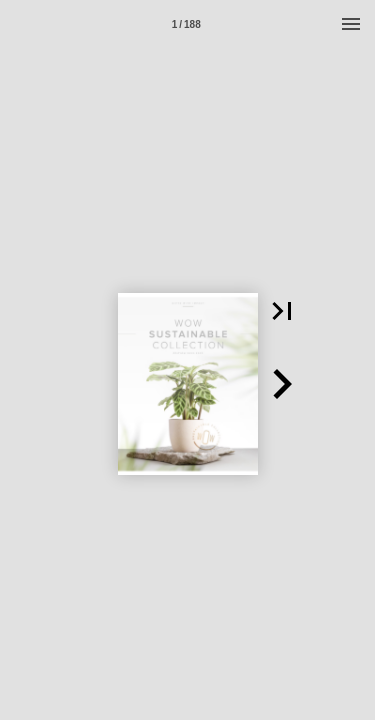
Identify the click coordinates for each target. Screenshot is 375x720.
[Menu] (351, 24)
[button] (282, 311)
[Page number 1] (186, 24)
